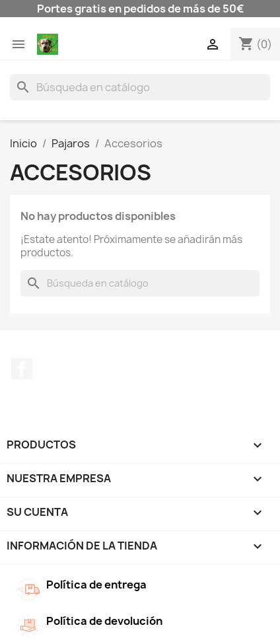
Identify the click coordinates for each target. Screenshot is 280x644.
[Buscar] (140, 87)
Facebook (22, 369)
